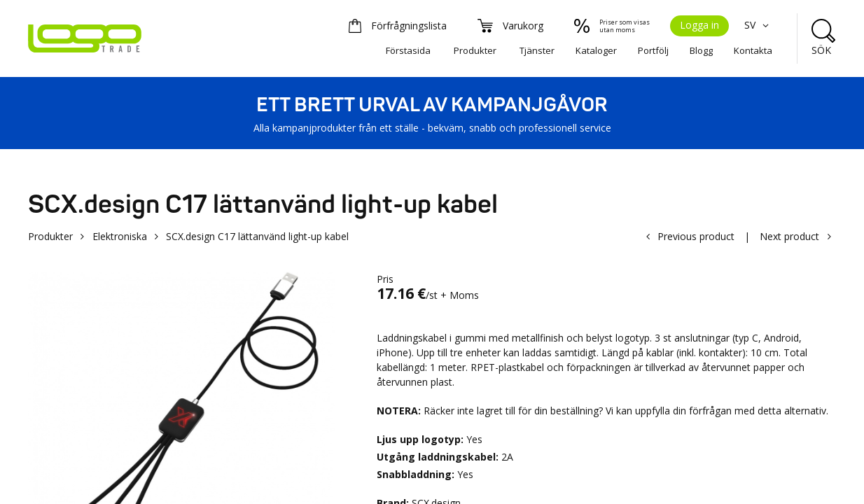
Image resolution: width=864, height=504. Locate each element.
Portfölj (653, 50)
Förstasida (408, 50)
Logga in (699, 25)
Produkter (475, 50)
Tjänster (537, 50)
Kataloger (596, 50)
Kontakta (753, 50)
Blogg (701, 50)
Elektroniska (120, 236)
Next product (789, 236)
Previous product (696, 236)
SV (758, 25)
